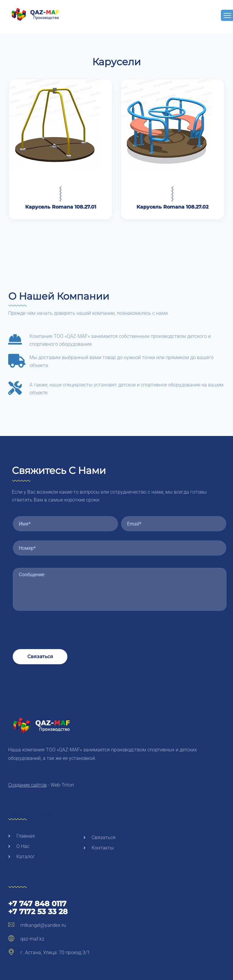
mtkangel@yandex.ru (37, 925)
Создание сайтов (27, 785)
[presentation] (59, 625)
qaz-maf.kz (26, 939)
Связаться (40, 657)
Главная (22, 836)
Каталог (22, 857)
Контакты (99, 848)
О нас (19, 846)
